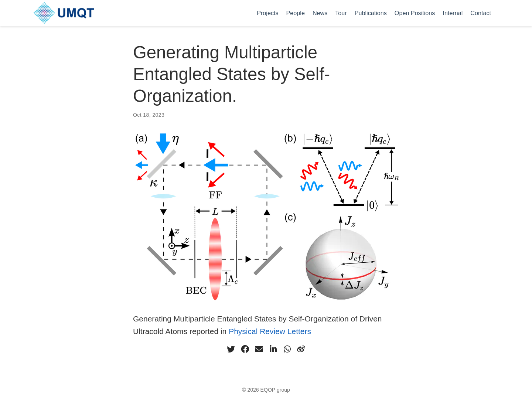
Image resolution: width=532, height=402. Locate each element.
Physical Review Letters (270, 331)
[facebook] (245, 349)
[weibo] (301, 349)
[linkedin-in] (273, 349)
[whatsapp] (287, 349)
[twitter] (231, 349)
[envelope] (259, 349)
